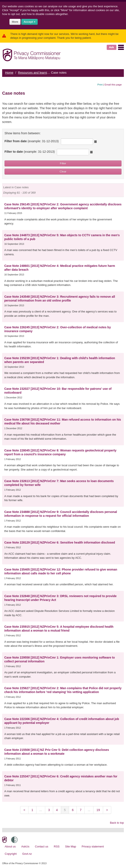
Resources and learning (34, 73)
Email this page (113, 84)
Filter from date (32, 141)
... (41, 810)
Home (9, 73)
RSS (57, 846)
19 (98, 810)
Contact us (42, 846)
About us (10, 846)
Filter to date (30, 152)
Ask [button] (112, 47)
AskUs (25, 846)
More (15, 22)
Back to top (117, 823)
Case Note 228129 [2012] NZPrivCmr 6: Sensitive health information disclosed (60, 542)
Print (100, 84)
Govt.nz (27, 854)
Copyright (11, 854)
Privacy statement (93, 846)
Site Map (71, 846)
